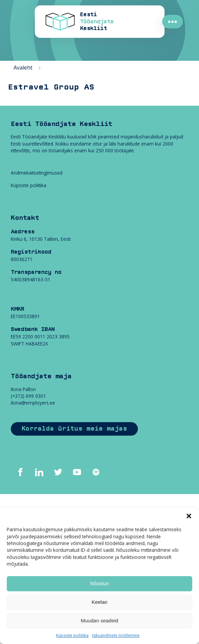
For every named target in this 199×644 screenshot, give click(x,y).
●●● (172, 22)
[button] (189, 516)
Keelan (100, 602)
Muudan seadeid (100, 621)
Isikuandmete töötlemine (116, 635)
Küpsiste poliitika (72, 635)
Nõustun (100, 583)
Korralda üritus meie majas (74, 429)
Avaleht (23, 68)
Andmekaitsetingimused (37, 173)
